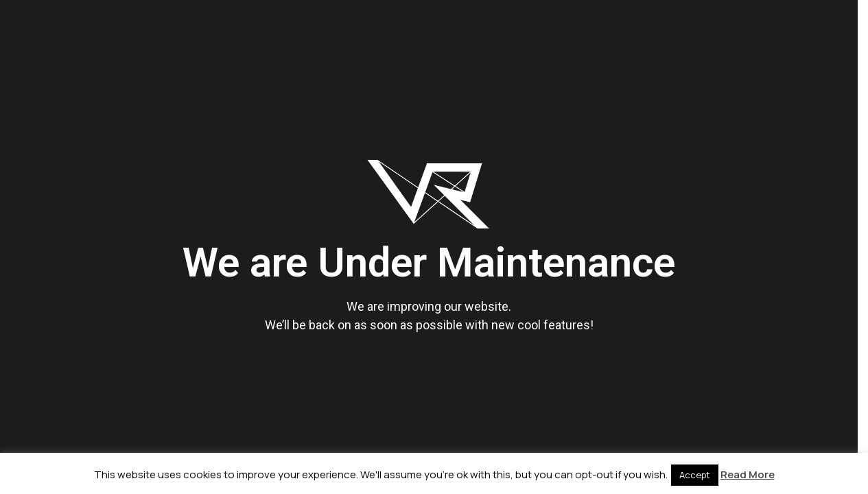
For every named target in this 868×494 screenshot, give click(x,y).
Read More (748, 474)
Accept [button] (695, 475)
